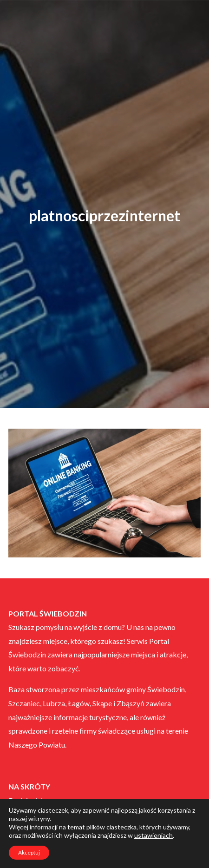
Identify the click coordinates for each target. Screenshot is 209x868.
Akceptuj (29, 852)
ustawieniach (153, 835)
